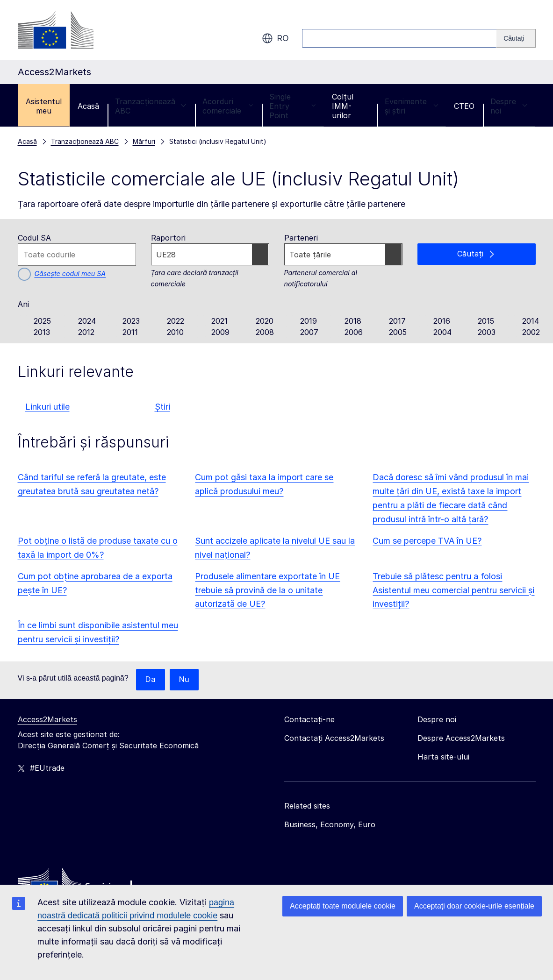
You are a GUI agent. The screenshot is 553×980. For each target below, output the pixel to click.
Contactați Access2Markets (334, 739)
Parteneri (301, 238)
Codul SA (34, 238)
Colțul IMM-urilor (343, 106)
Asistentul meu (44, 106)
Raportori (168, 238)
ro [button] (275, 38)
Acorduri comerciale (228, 106)
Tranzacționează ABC (151, 106)
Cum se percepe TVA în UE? (427, 541)
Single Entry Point (293, 106)
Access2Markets (47, 720)
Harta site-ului (443, 757)
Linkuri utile (47, 407)
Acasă (88, 106)
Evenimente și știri (411, 106)
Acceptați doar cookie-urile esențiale (474, 906)
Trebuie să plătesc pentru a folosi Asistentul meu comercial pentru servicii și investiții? (453, 590)
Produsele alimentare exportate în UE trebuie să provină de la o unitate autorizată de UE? (267, 590)
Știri (162, 407)
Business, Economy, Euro (330, 825)
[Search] (516, 38)
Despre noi (509, 106)
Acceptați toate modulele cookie (343, 906)
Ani (23, 304)
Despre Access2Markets (461, 739)
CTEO (464, 106)
